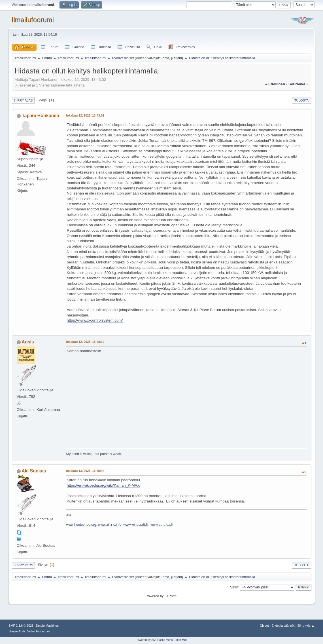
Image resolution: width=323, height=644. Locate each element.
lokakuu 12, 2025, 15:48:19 (85, 342)
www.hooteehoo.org (81, 525)
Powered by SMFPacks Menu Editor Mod (162, 640)
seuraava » (298, 84)
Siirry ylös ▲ (306, 626)
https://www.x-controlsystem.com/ (95, 320)
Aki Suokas (34, 471)
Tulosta (302, 100)
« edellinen (275, 84)
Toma (165, 58)
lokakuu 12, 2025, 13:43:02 (85, 115)
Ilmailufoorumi (33, 20)
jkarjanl (177, 58)
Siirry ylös (24, 565)
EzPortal (171, 596)
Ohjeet (264, 626)
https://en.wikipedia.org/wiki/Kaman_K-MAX (103, 485)
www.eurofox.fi (161, 525)
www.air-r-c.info (110, 525)
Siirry (234, 587)
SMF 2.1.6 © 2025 (21, 626)
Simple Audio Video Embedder (29, 631)
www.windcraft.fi (135, 525)
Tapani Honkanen (41, 116)
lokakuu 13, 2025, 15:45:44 (85, 471)
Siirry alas (23, 100)
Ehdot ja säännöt (283, 626)
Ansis (28, 342)
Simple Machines (47, 626)
